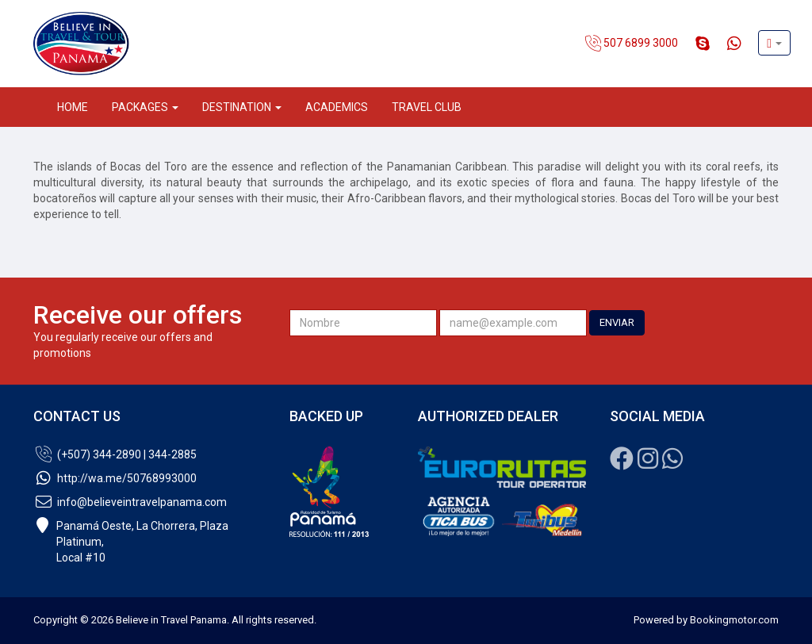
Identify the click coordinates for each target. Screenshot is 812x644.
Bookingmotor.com (734, 620)
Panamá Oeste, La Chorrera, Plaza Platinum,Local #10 (131, 542)
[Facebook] (622, 463)
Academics (337, 107)
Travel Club (427, 107)
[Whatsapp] (672, 463)
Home (73, 107)
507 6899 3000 (632, 44)
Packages (145, 107)
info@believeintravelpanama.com (130, 502)
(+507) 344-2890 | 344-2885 (115, 454)
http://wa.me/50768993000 (115, 478)
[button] (774, 43)
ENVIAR (617, 322)
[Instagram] (648, 463)
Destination (242, 107)
